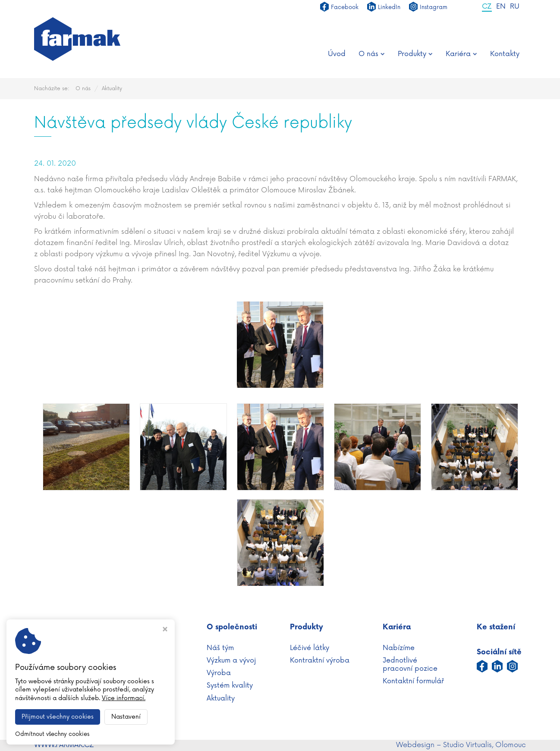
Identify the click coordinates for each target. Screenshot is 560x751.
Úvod (337, 54)
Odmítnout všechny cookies (52, 734)
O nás (372, 54)
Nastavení (126, 717)
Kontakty (505, 54)
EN (501, 7)
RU (515, 7)
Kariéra (461, 54)
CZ (487, 7)
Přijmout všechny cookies (58, 717)
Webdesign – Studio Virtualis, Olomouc (461, 745)
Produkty (415, 54)
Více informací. (124, 698)
